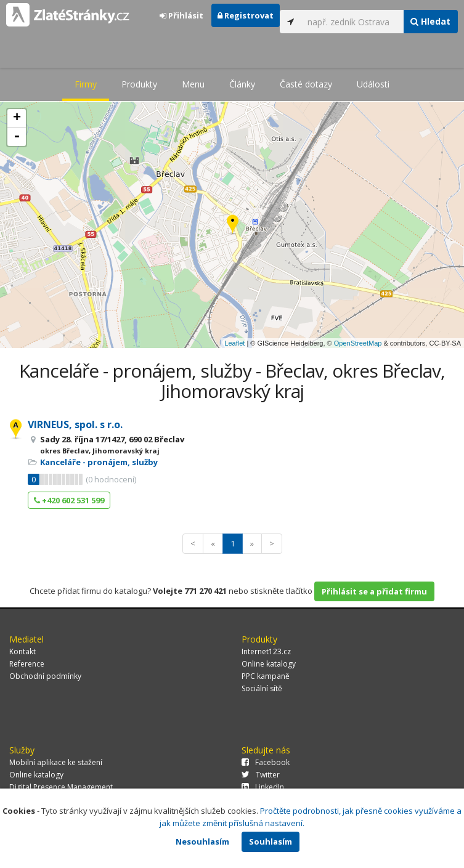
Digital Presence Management (61, 787)
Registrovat (246, 15)
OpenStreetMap (358, 343)
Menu (193, 84)
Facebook (266, 762)
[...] (352, 22)
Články (242, 84)
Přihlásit (181, 15)
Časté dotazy (306, 84)
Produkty (139, 84)
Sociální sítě (262, 688)
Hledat (430, 21)
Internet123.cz (266, 651)
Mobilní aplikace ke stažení (56, 762)
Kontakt (22, 651)
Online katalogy (269, 664)
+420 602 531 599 (69, 500)
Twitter (261, 775)
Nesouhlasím (202, 842)
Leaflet (234, 343)
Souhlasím (271, 842)
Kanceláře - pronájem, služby (99, 462)
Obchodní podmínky (45, 676)
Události (373, 84)
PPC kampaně (266, 676)
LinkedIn (263, 787)
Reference (27, 664)
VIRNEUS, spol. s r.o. (75, 424)
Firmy (86, 84)
